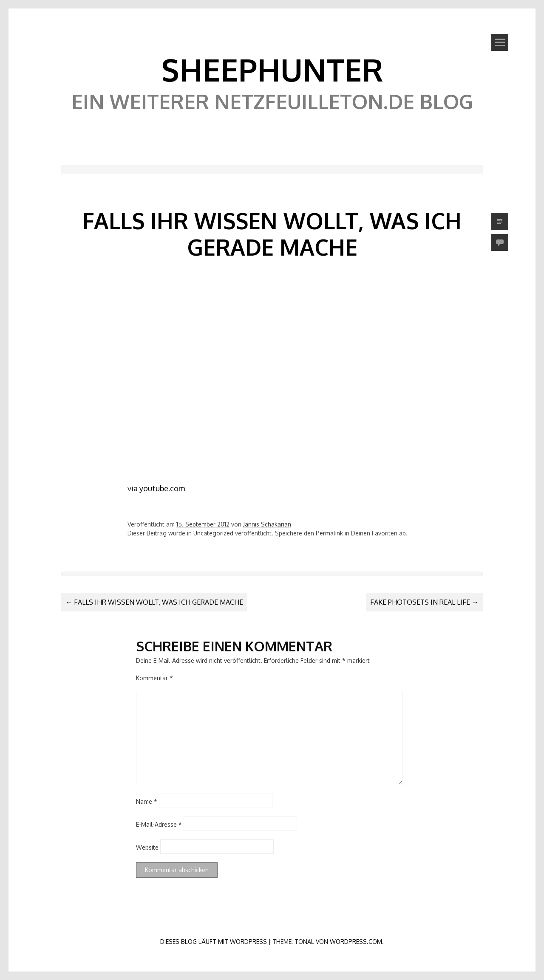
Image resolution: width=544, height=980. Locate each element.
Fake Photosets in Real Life (424, 602)
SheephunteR (272, 69)
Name (147, 801)
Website (147, 847)
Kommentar (154, 678)
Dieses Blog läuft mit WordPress (214, 942)
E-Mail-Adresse (159, 824)
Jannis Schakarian (267, 524)
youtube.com (162, 488)
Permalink (329, 533)
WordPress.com (356, 942)
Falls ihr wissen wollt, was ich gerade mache (154, 602)
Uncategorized (213, 533)
